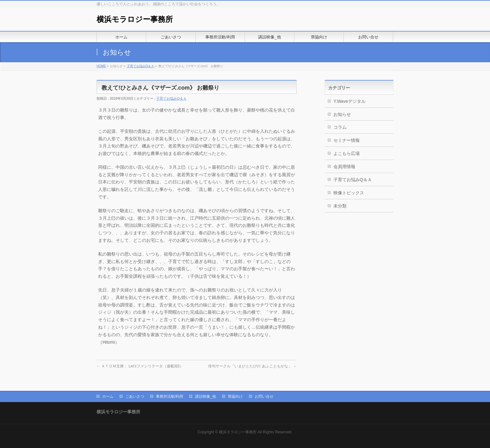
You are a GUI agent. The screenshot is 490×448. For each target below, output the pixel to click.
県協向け (235, 396)
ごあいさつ (135, 396)
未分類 (340, 206)
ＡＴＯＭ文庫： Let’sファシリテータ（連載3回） (140, 366)
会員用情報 (344, 167)
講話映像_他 (205, 396)
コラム (340, 127)
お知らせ (342, 114)
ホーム (108, 396)
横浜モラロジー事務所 (135, 19)
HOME (101, 66)
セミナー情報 (347, 140)
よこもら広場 (347, 153)
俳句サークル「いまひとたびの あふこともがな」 (252, 366)
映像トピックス (349, 193)
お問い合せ (264, 396)
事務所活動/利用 (170, 396)
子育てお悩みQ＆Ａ (141, 66)
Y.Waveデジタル (350, 101)
